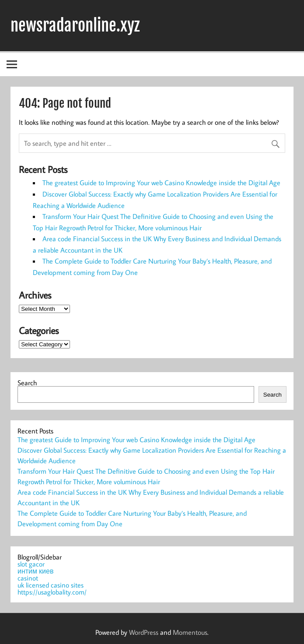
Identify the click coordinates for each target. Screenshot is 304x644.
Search (27, 383)
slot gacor (31, 564)
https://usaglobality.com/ (52, 592)
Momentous (190, 632)
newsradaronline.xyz (75, 25)
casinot (28, 578)
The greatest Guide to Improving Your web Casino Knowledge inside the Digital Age (161, 183)
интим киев (35, 571)
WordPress (144, 632)
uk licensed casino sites (51, 585)
